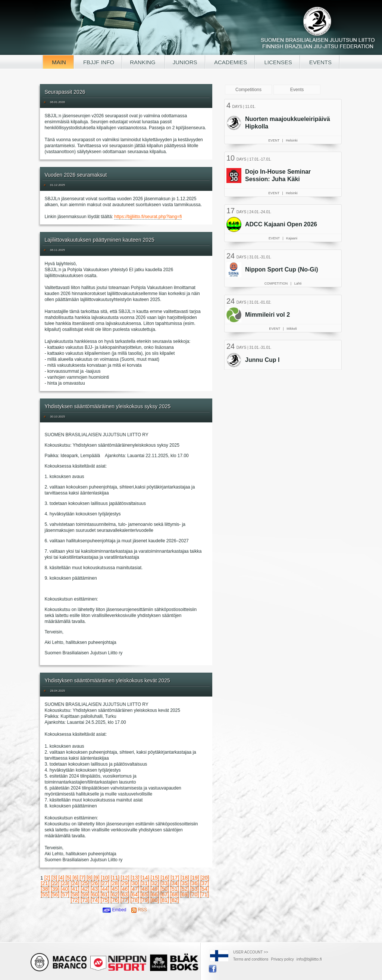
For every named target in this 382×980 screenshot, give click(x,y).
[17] (175, 878)
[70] (195, 894)
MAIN (58, 62)
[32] (155, 883)
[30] (135, 883)
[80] (155, 900)
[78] (135, 900)
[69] (184, 894)
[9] (97, 878)
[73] (85, 900)
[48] (145, 889)
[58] (75, 894)
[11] (115, 878)
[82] (174, 900)
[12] (125, 878)
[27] (105, 883)
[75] (105, 900)
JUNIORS (185, 62)
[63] (125, 894)
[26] (95, 883)
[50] (165, 889)
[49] (155, 889)
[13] (135, 878)
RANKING (143, 62)
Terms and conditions (251, 959)
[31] (145, 883)
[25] (85, 883)
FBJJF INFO (98, 62)
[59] (85, 894)
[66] (155, 894)
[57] (65, 894)
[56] (55, 894)
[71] (204, 894)
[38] (45, 889)
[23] (65, 883)
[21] (45, 883)
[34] (174, 883)
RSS (139, 910)
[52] (184, 889)
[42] (85, 889)
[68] (174, 894)
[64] (135, 894)
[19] (195, 878)
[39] (55, 889)
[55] (45, 894)
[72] (75, 900)
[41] (75, 889)
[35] (184, 883)
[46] (125, 889)
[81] (165, 900)
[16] (165, 878)
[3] (54, 878)
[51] (174, 889)
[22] (55, 883)
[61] (105, 894)
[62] (115, 894)
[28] (115, 883)
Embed (114, 910)
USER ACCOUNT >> (251, 952)
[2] (47, 878)
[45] (115, 889)
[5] (68, 878)
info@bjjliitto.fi (309, 959)
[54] (204, 889)
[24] (75, 883)
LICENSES (277, 62)
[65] (145, 894)
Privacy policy (283, 959)
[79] (145, 900)
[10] (105, 878)
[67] (165, 894)
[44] (105, 889)
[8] (90, 878)
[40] (65, 889)
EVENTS (320, 62)
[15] (155, 878)
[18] (185, 878)
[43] (95, 889)
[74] (95, 900)
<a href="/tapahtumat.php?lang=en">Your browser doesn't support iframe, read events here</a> (284, 233)
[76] (115, 900)
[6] (75, 878)
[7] (82, 878)
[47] (135, 889)
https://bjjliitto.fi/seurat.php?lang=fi (148, 217)
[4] (61, 878)
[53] (195, 889)
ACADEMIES (230, 62)
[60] (95, 894)
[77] (125, 900)
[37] (204, 883)
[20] (205, 878)
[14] (145, 878)
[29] (125, 883)
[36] (195, 883)
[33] (165, 883)
